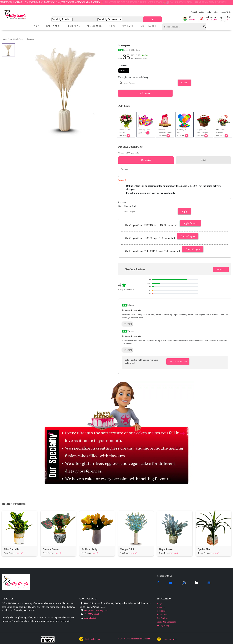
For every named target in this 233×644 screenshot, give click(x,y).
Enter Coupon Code (128, 206)
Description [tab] (146, 160)
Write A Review (178, 361)
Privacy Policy (163, 626)
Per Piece (124, 70)
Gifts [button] (112, 26)
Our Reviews (163, 618)
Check (184, 83)
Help (209, 12)
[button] (189, 19)
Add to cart (145, 93)
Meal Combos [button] (94, 26)
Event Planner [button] (148, 26)
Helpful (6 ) (127, 324)
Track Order (226, 12)
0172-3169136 (90, 618)
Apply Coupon (190, 223)
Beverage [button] (127, 26)
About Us (161, 607)
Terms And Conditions (166, 622)
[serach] (152, 19)
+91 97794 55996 (197, 12)
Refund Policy (163, 615)
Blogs (160, 604)
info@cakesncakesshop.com (96, 611)
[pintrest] (184, 583)
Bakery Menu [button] (54, 26)
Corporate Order (170, 639)
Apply (184, 211)
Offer (216, 12)
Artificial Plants (17, 39)
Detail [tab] (203, 160)
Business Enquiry (93, 639)
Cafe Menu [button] (74, 26)
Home (4, 39)
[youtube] (171, 583)
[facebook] (158, 583)
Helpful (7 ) (127, 350)
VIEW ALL (221, 269)
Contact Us (162, 611)
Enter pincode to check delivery (133, 77)
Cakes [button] (36, 26)
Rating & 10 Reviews (129, 50)
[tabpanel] (175, 169)
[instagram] (209, 583)
